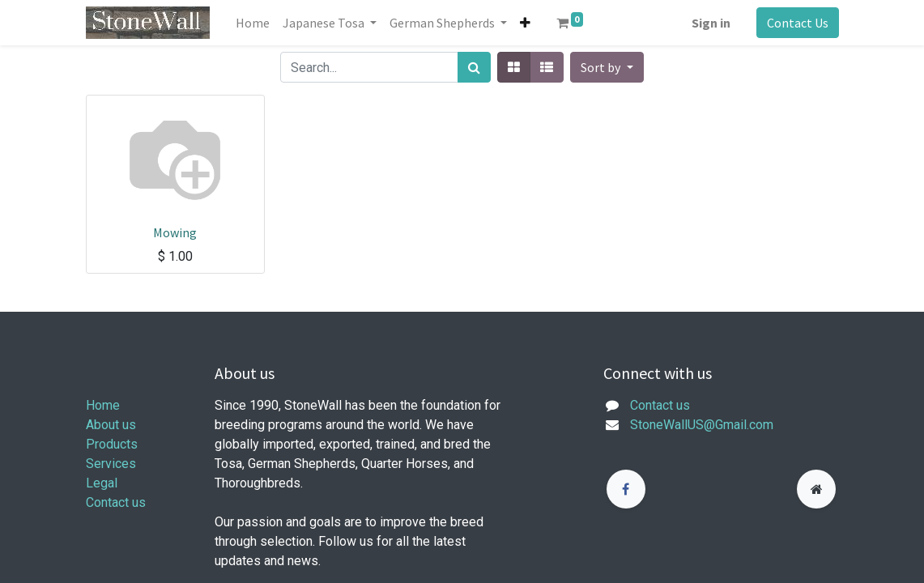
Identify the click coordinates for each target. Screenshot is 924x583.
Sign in (711, 23)
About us (111, 425)
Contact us (116, 502)
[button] (525, 23)
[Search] (474, 67)
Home (103, 405)
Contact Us (798, 23)
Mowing (175, 232)
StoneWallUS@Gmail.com (702, 425)
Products (112, 444)
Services (111, 464)
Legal (102, 483)
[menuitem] (253, 23)
